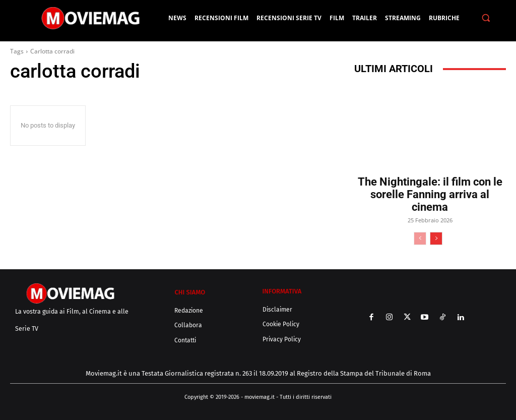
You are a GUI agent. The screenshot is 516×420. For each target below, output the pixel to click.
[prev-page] (420, 238)
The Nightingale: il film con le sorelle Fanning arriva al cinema (430, 194)
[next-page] (436, 238)
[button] (486, 18)
